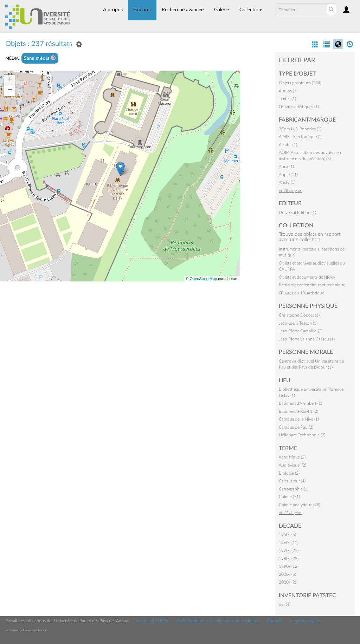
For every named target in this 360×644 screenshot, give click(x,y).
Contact (274, 621)
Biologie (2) (289, 473)
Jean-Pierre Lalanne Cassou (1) (307, 339)
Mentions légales (305, 621)
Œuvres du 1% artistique (301, 293)
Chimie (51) (289, 497)
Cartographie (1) (294, 489)
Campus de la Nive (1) (299, 419)
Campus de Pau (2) (296, 427)
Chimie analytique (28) (300, 505)
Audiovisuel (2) (292, 465)
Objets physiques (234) (300, 83)
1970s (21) (289, 551)
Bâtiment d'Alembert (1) (300, 403)
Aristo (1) (287, 182)
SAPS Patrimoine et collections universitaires (218, 621)
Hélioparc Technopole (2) (302, 435)
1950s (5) (287, 535)
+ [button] (10, 80)
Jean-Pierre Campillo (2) (301, 331)
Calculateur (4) (292, 481)
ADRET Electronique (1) (301, 137)
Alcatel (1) (288, 145)
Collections (251, 10)
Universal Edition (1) (297, 213)
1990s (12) (289, 566)
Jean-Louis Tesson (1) (298, 323)
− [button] (10, 91)
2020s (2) (287, 582)
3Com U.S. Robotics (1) (300, 129)
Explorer (142, 10)
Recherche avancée (183, 10)
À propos (113, 10)
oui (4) (285, 604)
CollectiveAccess (35, 630)
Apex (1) (286, 167)
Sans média (40, 58)
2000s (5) (287, 574)
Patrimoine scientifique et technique (312, 285)
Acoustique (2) (292, 457)
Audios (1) (288, 91)
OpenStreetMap (203, 279)
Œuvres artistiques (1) (299, 107)
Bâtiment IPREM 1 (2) (298, 411)
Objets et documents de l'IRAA (307, 277)
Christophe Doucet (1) (299, 315)
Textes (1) (287, 99)
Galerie (221, 10)
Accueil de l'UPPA (152, 621)
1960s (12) (289, 543)
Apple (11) (288, 175)
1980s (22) (289, 559)
